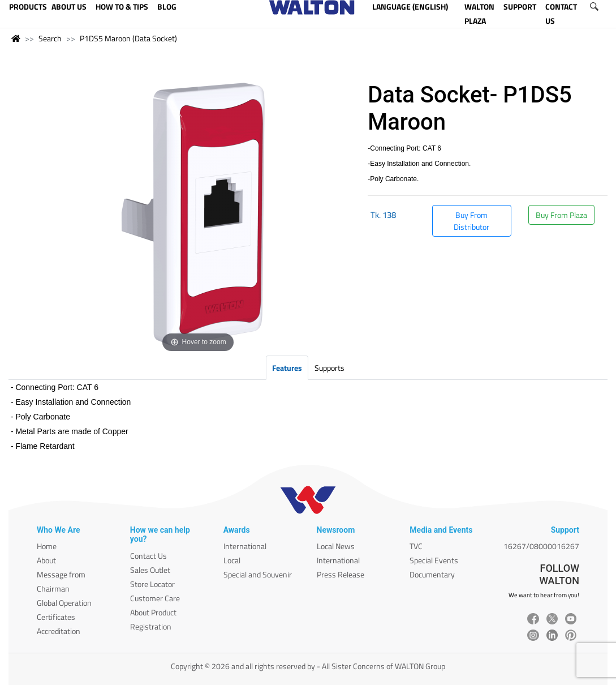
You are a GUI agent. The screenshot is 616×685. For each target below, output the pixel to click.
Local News (336, 546)
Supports (329, 368)
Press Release (341, 574)
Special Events (434, 560)
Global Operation (64, 603)
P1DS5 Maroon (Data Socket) (128, 38)
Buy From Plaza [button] (561, 215)
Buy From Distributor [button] (471, 221)
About (46, 560)
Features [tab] (287, 368)
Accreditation (59, 631)
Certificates (56, 617)
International (245, 546)
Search (50, 38)
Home (47, 546)
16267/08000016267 (541, 546)
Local (232, 560)
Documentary (432, 574)
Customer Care (155, 598)
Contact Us (148, 556)
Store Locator (152, 584)
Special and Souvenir (258, 574)
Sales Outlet (150, 570)
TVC (416, 546)
